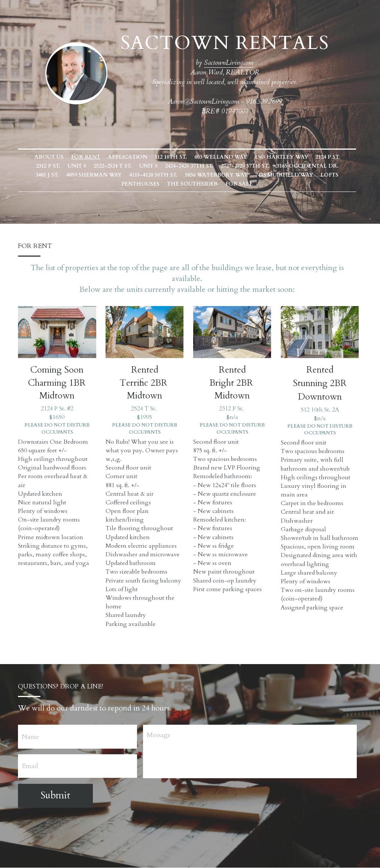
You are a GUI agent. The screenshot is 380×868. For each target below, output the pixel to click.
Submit (56, 796)
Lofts (294, 175)
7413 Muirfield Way (249, 175)
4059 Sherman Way (59, 175)
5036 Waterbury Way (181, 175)
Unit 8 (65, 166)
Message (161, 735)
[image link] (79, 72)
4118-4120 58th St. (118, 175)
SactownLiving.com (232, 63)
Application (130, 157)
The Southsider (173, 184)
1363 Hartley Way (284, 157)
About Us (52, 157)
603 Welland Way (224, 157)
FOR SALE (219, 184)
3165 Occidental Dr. (295, 166)
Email (30, 766)
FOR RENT (89, 157)
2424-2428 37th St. (177, 166)
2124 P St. (331, 157)
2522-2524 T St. (100, 166)
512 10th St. (174, 157)
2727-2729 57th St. (233, 166)
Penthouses (330, 175)
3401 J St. (345, 166)
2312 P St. (36, 166)
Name (31, 737)
